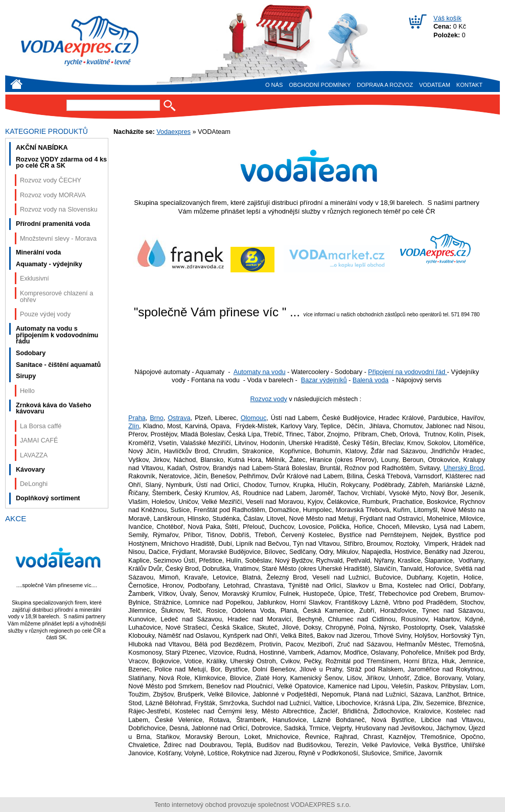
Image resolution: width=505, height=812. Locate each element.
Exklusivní (35, 279)
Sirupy (26, 376)
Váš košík (447, 18)
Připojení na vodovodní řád (407, 372)
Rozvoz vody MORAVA (53, 195)
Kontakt (469, 85)
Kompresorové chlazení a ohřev (56, 297)
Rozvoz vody (268, 399)
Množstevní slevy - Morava (58, 239)
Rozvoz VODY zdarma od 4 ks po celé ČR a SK (61, 163)
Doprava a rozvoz (385, 85)
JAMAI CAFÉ (39, 440)
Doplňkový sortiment (48, 498)
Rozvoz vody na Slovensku (59, 210)
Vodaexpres (174, 132)
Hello (27, 391)
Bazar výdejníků (324, 380)
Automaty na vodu (260, 372)
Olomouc (254, 418)
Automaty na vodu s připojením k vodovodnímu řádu (57, 335)
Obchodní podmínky (320, 85)
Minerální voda (38, 252)
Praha (137, 418)
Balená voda (371, 380)
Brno (157, 418)
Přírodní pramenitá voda (53, 224)
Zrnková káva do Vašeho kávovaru (53, 409)
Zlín (134, 426)
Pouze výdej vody (45, 314)
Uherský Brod (464, 468)
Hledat (169, 106)
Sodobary (31, 353)
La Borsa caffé (41, 426)
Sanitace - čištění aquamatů (58, 365)
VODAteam (435, 85)
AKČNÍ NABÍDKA (42, 148)
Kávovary (30, 470)
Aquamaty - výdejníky (49, 264)
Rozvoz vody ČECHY (51, 180)
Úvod (16, 84)
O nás (274, 85)
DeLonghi (34, 484)
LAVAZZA (34, 455)
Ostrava (179, 418)
